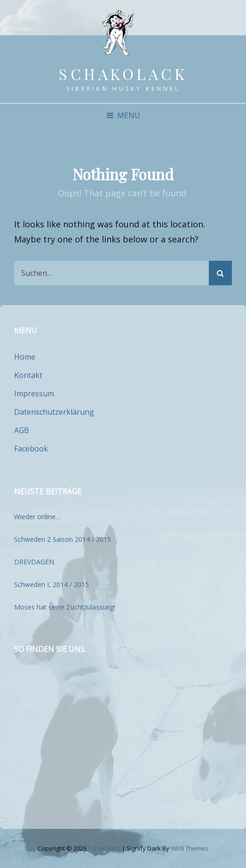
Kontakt (28, 375)
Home (25, 357)
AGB (22, 430)
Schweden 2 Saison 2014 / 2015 (63, 539)
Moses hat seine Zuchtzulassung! (65, 607)
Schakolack (123, 74)
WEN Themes (190, 848)
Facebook (31, 449)
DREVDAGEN (34, 562)
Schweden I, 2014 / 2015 (52, 584)
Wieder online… (37, 517)
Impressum (34, 394)
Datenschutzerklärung (54, 412)
